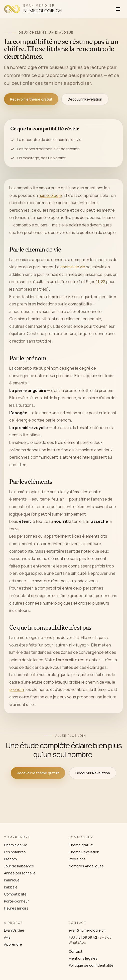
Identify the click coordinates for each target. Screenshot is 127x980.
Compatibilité (15, 894)
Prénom (10, 859)
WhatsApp (77, 942)
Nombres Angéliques (86, 866)
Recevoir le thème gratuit (31, 99)
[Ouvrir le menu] (118, 9)
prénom (17, 690)
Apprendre (13, 944)
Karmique (12, 880)
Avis (7, 937)
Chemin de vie (16, 845)
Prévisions (77, 859)
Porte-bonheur (16, 901)
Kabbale (11, 887)
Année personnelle (20, 873)
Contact (76, 951)
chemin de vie (73, 267)
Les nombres (15, 852)
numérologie (50, 195)
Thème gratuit (81, 845)
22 (103, 282)
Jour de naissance (19, 866)
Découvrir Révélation (85, 99)
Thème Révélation (84, 852)
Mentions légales (83, 958)
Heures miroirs (16, 908)
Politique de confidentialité (91, 965)
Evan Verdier (14, 930)
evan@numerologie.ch (87, 930)
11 (98, 282)
